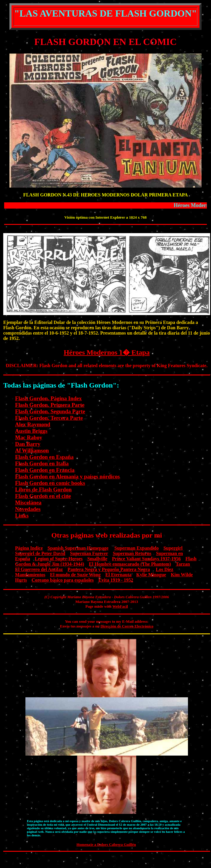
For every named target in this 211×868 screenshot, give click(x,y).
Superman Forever (89, 553)
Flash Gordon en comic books (50, 483)
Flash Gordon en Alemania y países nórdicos (67, 476)
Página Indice (29, 548)
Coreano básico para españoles (63, 580)
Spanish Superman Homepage (78, 548)
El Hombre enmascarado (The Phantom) (130, 564)
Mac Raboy (29, 437)
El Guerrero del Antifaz (39, 569)
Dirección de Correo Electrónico (127, 626)
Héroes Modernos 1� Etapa (107, 352)
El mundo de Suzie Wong (75, 575)
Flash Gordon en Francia (45, 470)
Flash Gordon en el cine (43, 496)
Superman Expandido (137, 548)
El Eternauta (119, 575)
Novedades (28, 509)
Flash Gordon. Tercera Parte (49, 418)
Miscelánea (28, 502)
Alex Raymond (33, 424)
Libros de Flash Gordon (43, 489)
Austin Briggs (31, 431)
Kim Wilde (182, 575)
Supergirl (173, 548)
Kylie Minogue (151, 575)
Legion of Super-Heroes (59, 559)
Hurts (21, 580)
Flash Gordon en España (44, 457)
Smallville (97, 559)
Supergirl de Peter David (40, 553)
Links (22, 516)
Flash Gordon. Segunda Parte (50, 411)
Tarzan (183, 564)
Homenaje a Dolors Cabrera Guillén (106, 844)
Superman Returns (132, 553)
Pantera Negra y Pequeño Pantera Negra (109, 569)
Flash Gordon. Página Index (48, 398)
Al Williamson (32, 450)
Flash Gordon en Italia (42, 463)
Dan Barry (28, 444)
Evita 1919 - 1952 (116, 580)
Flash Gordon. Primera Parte (50, 405)
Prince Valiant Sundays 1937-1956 (146, 559)
